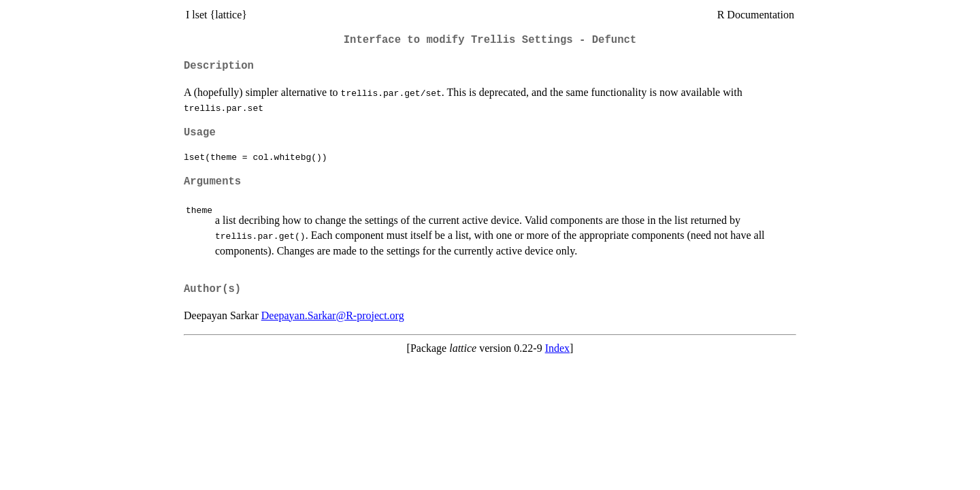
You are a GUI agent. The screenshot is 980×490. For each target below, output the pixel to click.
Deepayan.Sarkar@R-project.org (333, 315)
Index (557, 348)
